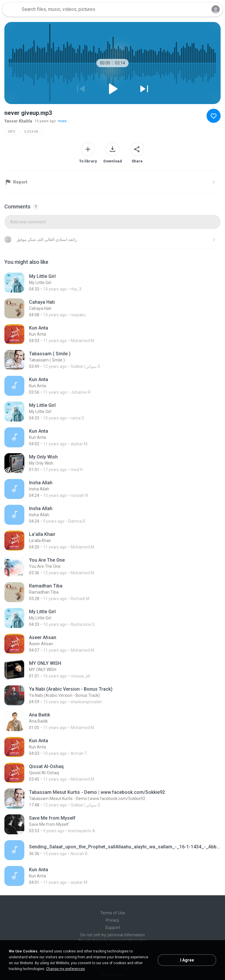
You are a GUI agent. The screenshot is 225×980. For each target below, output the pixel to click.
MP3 (12, 132)
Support (113, 928)
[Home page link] (11, 9)
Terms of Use (113, 913)
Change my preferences (65, 969)
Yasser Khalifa (18, 121)
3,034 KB (31, 132)
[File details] (112, 283)
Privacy (112, 920)
